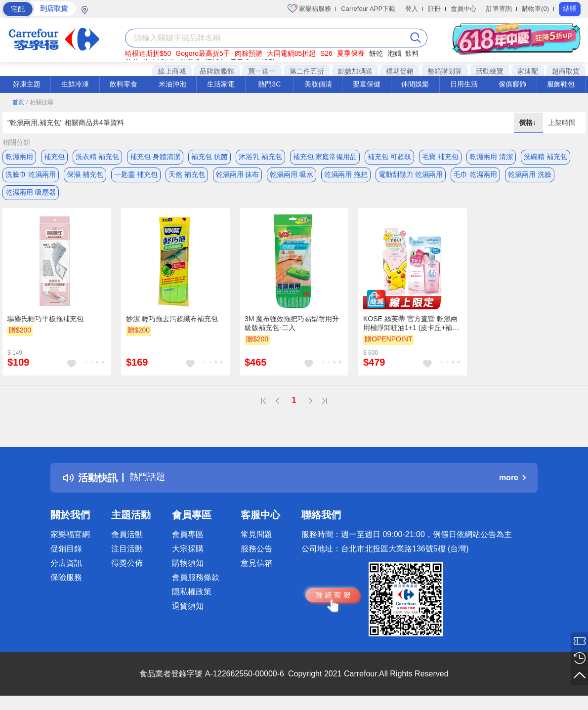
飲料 (412, 53)
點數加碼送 (355, 71)
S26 (326, 53)
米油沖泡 (172, 84)
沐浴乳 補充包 (260, 157)
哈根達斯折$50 (148, 53)
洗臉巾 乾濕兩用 (31, 176)
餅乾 (376, 53)
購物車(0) (535, 9)
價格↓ (528, 123)
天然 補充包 (187, 176)
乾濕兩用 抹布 (238, 176)
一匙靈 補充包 (136, 176)
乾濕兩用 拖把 (346, 176)
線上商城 (172, 71)
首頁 (18, 102)
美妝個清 (318, 84)
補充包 (54, 157)
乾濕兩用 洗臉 (530, 176)
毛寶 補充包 (440, 157)
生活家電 (221, 84)
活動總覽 (490, 71)
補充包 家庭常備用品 (325, 157)
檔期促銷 (400, 71)
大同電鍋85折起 (292, 53)
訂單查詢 (499, 9)
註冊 (434, 9)
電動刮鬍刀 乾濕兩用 (411, 176)
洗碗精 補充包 (546, 157)
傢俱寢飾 (512, 84)
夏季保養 (351, 53)
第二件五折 (307, 71)
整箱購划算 (445, 71)
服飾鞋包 (561, 84)
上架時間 (562, 123)
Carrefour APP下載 (368, 9)
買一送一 (262, 71)
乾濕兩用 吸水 (292, 176)
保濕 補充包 (85, 176)
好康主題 (27, 84)
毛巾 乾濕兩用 (475, 176)
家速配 (528, 71)
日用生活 (464, 84)
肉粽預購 (249, 53)
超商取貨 (566, 71)
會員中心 (463, 9)
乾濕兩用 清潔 (491, 157)
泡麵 (394, 53)
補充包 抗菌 (210, 157)
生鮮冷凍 (75, 84)
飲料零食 (124, 84)
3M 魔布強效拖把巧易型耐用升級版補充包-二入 (292, 329)
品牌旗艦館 (217, 71)
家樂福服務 (310, 8)
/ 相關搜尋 (40, 102)
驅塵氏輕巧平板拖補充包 (45, 325)
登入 (412, 9)
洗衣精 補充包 (97, 157)
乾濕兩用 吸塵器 (31, 196)
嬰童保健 (367, 84)
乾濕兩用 (19, 157)
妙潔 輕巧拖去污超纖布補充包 (172, 325)
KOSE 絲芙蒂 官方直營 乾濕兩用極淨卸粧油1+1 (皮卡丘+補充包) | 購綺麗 (411, 330)
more (512, 484)
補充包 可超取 (389, 157)
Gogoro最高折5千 (203, 53)
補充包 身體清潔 (155, 157)
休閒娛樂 (415, 84)
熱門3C (269, 84)
